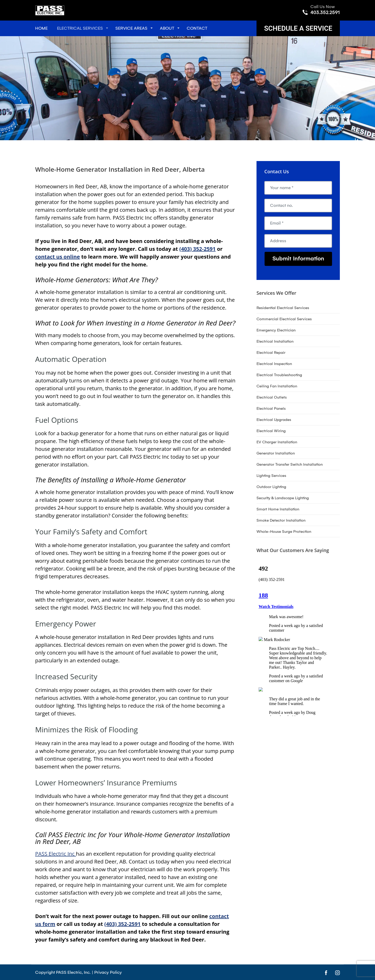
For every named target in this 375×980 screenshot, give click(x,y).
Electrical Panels (271, 408)
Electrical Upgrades (274, 420)
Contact (197, 28)
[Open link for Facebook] (326, 972)
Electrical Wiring (271, 431)
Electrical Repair (271, 353)
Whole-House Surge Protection (284, 531)
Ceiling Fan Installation (277, 386)
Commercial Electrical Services (284, 319)
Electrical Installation (275, 341)
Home (41, 28)
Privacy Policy (108, 972)
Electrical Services (80, 28)
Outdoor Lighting (271, 487)
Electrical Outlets (272, 397)
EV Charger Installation (277, 442)
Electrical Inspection (274, 364)
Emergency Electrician (276, 330)
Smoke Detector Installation (281, 520)
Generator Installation (276, 453)
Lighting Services (271, 476)
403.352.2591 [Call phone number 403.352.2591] (325, 12)
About (167, 28)
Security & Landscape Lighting (283, 498)
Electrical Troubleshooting (279, 375)
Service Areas (131, 28)
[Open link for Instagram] (337, 972)
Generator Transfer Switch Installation (290, 464)
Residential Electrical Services (283, 308)
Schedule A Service (298, 28)
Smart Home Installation (278, 509)
